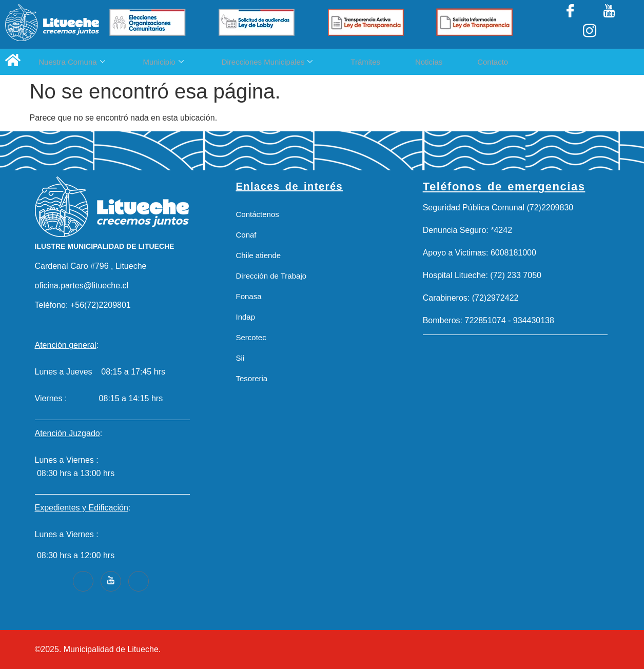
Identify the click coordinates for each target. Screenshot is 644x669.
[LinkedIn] (590, 24)
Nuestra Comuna (72, 62)
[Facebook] (562, 24)
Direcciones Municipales (290, 62)
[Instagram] (617, 24)
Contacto (550, 62)
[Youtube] (111, 581)
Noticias (474, 62)
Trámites (400, 62)
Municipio (175, 62)
